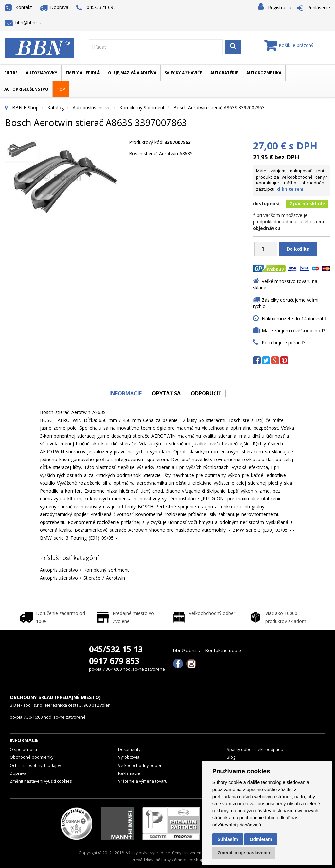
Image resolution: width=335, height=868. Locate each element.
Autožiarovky (42, 73)
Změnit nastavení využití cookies (41, 781)
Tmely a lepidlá (83, 73)
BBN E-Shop (25, 107)
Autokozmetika (264, 73)
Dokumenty (129, 749)
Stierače (92, 578)
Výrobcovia (129, 757)
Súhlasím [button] (228, 839)
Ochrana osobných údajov (35, 765)
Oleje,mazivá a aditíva (132, 73)
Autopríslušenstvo (26, 89)
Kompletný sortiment (142, 107)
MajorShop (193, 860)
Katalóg (56, 107)
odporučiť (207, 393)
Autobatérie (224, 73)
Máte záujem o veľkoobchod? (293, 330)
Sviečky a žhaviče (183, 73)
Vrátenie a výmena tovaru (143, 781)
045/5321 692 (96, 8)
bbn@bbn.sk (23, 22)
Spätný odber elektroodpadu (255, 749)
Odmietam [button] (261, 839)
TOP (61, 89)
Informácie (124, 393)
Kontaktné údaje (223, 651)
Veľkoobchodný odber (140, 765)
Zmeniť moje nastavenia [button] (244, 853)
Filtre (11, 73)
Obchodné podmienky (32, 757)
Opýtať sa (166, 393)
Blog (231, 757)
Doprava (54, 7)
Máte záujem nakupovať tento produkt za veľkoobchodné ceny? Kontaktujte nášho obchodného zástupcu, (291, 180)
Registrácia (280, 7)
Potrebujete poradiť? (283, 343)
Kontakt (18, 7)
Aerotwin (115, 578)
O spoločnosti (23, 749)
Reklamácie (129, 773)
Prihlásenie (319, 7)
